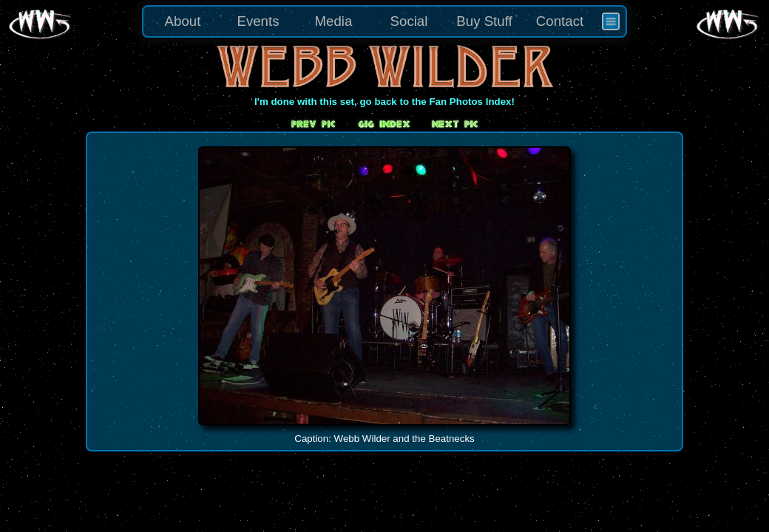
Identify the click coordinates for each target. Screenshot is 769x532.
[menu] (384, 21)
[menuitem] (611, 21)
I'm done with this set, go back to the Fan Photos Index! (384, 102)
